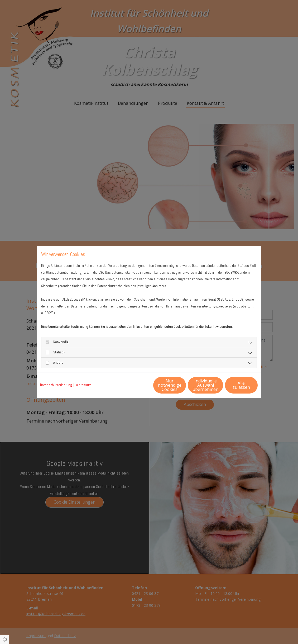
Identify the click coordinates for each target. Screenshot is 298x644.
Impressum (83, 385)
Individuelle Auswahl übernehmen (184, 385)
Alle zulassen (234, 385)
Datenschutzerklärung (56, 385)
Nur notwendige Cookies (133, 385)
